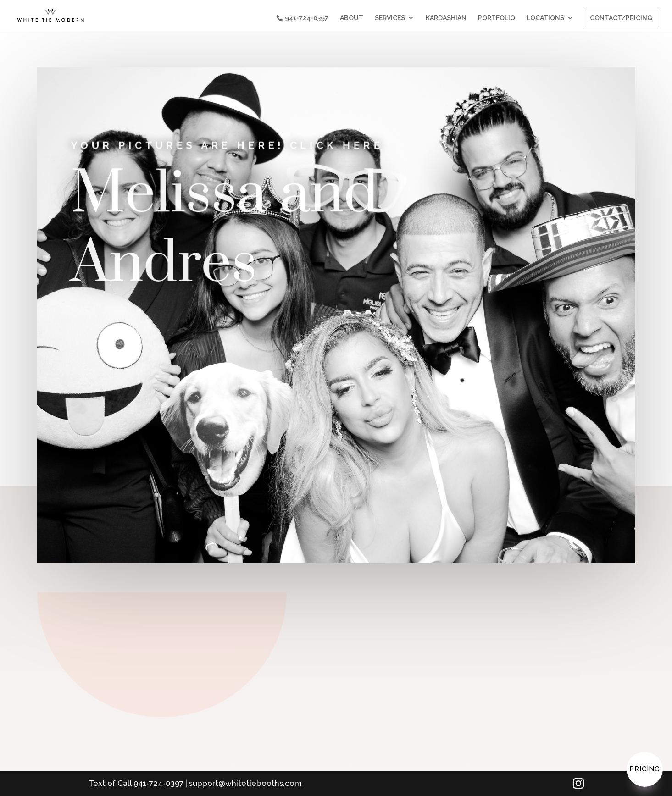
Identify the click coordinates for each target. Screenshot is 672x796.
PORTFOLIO (497, 18)
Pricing (645, 769)
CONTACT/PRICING (621, 18)
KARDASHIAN (446, 18)
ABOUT (352, 18)
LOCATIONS (545, 18)
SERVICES (390, 18)
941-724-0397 (307, 18)
